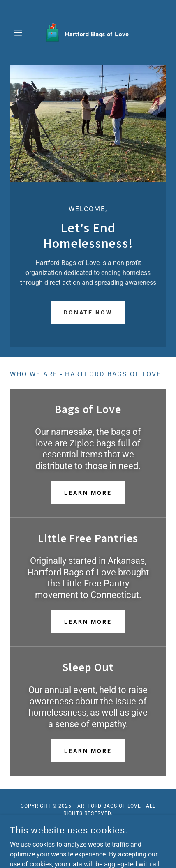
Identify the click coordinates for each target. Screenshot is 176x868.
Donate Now (88, 312)
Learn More (88, 493)
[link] (88, 32)
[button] (22, 32)
